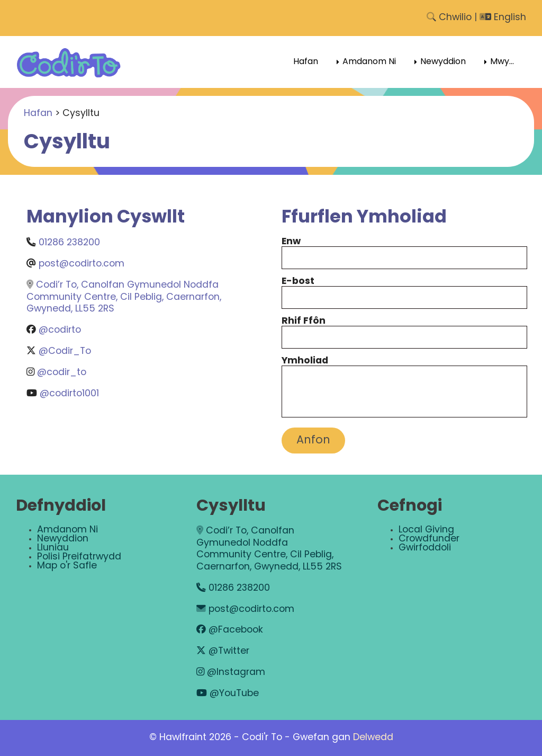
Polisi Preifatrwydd (79, 557)
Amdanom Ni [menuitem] (369, 62)
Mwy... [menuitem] (502, 62)
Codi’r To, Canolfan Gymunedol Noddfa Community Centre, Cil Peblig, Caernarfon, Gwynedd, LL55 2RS (124, 297)
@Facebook (230, 630)
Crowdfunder (429, 539)
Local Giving (426, 530)
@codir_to (62, 373)
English (503, 18)
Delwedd (373, 738)
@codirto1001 (69, 394)
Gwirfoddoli (425, 548)
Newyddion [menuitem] (443, 62)
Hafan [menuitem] (306, 62)
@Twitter (223, 651)
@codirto (60, 330)
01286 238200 (69, 243)
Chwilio (449, 18)
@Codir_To (65, 352)
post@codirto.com (82, 264)
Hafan (38, 114)
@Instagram (231, 673)
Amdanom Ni (67, 530)
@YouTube (228, 694)
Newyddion (63, 539)
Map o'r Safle (67, 566)
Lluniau (53, 548)
